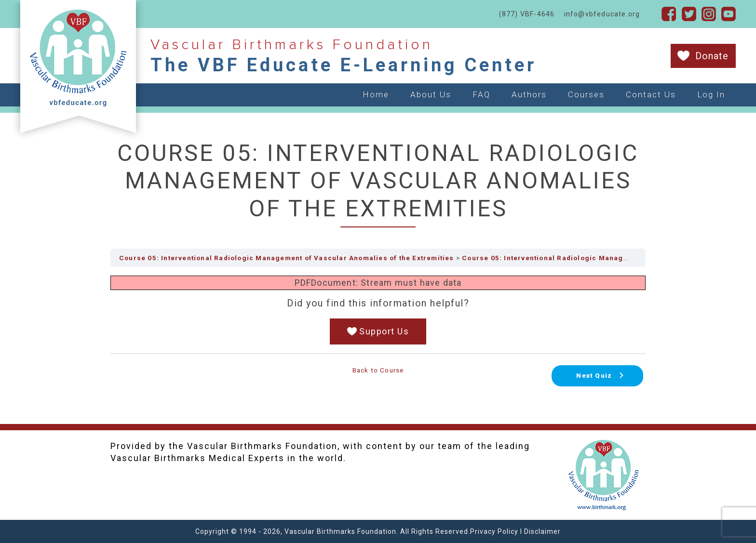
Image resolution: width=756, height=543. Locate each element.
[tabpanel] (378, 310)
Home (376, 94)
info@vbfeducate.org (602, 14)
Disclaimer (542, 531)
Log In (711, 94)
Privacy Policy (494, 531)
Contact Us (651, 94)
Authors (529, 94)
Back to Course (378, 370)
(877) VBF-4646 (527, 14)
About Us (431, 94)
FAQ (481, 94)
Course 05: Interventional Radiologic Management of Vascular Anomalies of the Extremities (287, 258)
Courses (586, 94)
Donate (712, 56)
